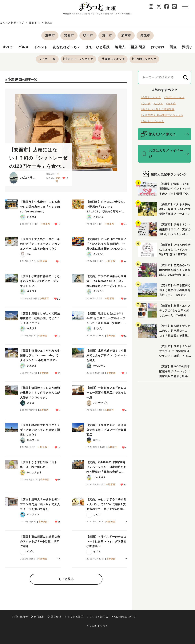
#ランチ (146, 104)
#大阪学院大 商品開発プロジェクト (162, 116)
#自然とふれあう (174, 98)
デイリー (78, 59)
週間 (113, 59)
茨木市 (126, 35)
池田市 (107, 35)
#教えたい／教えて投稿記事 (158, 110)
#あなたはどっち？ (152, 122)
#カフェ (158, 104)
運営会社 (56, 617)
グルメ (24, 47)
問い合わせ (21, 617)
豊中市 (50, 35)
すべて (8, 47)
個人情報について (125, 617)
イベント (42, 47)
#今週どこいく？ (151, 98)
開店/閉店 (144, 47)
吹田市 (88, 35)
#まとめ (171, 104)
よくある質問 (75, 617)
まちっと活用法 (99, 617)
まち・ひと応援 (102, 47)
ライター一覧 (47, 59)
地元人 (125, 47)
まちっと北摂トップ (12, 23)
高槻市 (145, 35)
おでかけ (164, 47)
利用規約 (39, 617)
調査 (180, 47)
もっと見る (66, 579)
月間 (145, 59)
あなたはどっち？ (69, 47)
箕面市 (33, 23)
